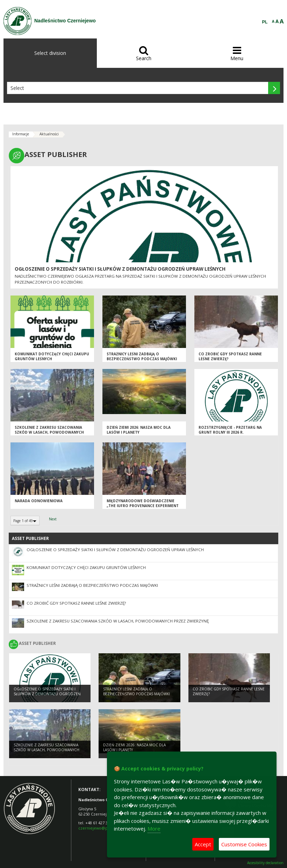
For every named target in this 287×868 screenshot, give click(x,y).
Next (53, 519)
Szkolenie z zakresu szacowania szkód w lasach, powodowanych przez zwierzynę (49, 432)
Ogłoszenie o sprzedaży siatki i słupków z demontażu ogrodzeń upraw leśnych (120, 269)
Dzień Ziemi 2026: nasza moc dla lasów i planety (139, 430)
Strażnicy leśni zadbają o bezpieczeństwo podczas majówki (142, 357)
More (154, 828)
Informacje (21, 134)
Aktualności (49, 134)
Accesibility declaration (265, 863)
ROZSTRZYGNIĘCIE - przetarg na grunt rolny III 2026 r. (230, 430)
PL (265, 22)
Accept (203, 844)
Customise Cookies (244, 844)
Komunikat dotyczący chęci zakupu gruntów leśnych (52, 357)
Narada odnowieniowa (39, 501)
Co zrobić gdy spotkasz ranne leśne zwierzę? (76, 603)
